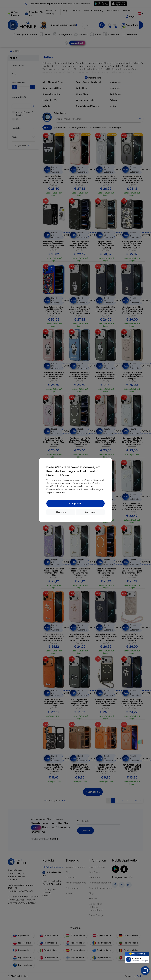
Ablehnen (61, 512)
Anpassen (90, 512)
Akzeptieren (75, 503)
